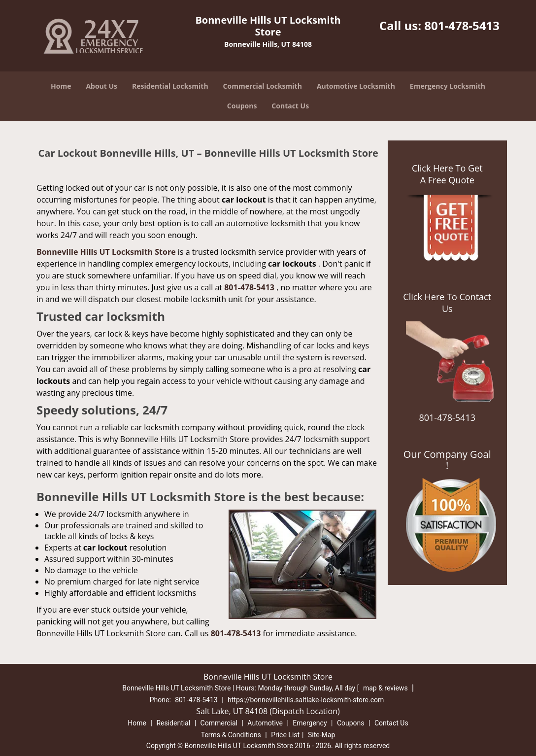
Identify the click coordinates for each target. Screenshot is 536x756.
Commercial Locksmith (263, 86)
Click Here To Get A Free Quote (447, 174)
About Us (101, 86)
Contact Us (290, 106)
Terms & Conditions (231, 735)
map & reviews (386, 688)
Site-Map (321, 735)
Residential (173, 723)
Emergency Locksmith (448, 86)
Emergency (310, 723)
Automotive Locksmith (356, 86)
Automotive (265, 723)
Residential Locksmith (170, 86)
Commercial (219, 723)
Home (61, 86)
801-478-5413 (462, 25)
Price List (285, 735)
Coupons (242, 106)
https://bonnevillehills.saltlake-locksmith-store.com (306, 700)
